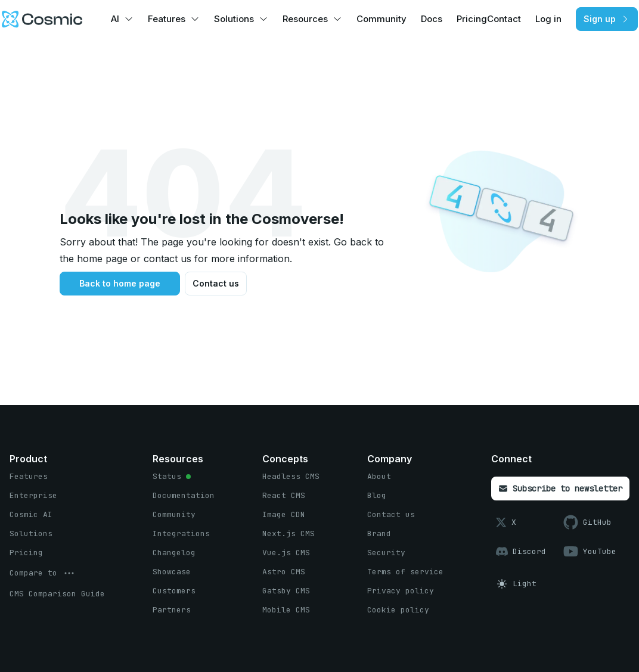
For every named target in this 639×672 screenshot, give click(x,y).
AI (115, 19)
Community (381, 19)
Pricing (472, 19)
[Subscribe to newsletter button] (560, 489)
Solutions (234, 19)
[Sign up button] (607, 19)
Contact (504, 19)
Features (167, 19)
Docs (432, 19)
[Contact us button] (216, 284)
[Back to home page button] (120, 284)
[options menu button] (43, 573)
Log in (548, 19)
